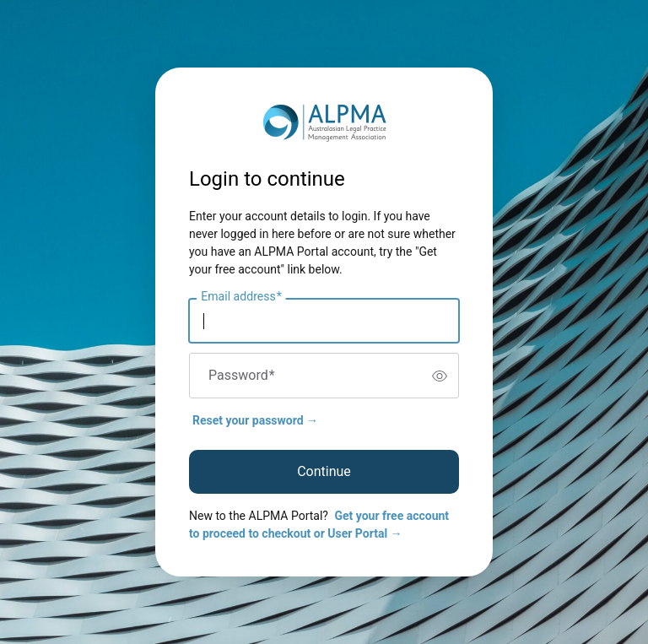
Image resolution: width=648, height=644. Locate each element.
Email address (241, 297)
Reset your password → (255, 420)
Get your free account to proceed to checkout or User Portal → (319, 525)
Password (242, 376)
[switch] (440, 376)
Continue (324, 471)
